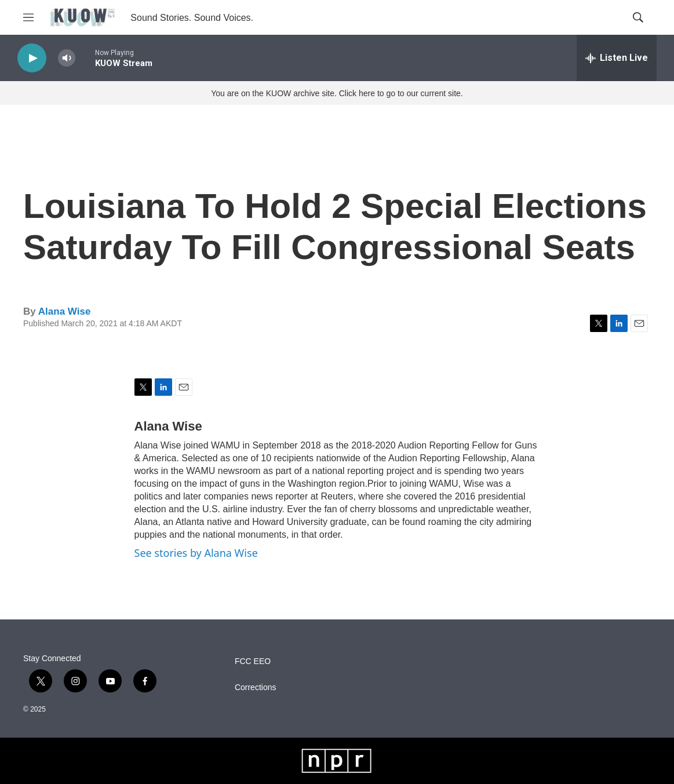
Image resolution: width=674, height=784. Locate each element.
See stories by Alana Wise (196, 553)
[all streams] (617, 58)
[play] (32, 58)
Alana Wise (65, 311)
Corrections (256, 688)
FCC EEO (253, 661)
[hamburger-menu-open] (28, 17)
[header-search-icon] (638, 17)
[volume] (67, 58)
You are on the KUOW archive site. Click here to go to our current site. (337, 93)
